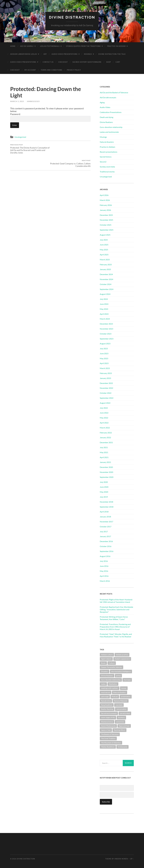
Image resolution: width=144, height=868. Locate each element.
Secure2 (103, 162)
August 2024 (105, 294)
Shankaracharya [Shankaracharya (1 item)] (107, 722)
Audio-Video (105, 107)
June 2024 (104, 304)
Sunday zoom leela (107, 167)
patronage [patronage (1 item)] (105, 696)
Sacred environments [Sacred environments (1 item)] (109, 713)
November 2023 (106, 329)
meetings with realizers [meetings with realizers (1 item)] (110, 688)
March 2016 (105, 581)
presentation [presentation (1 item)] (126, 696)
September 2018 (107, 507)
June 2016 (104, 566)
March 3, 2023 (17, 101)
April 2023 (104, 363)
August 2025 (105, 235)
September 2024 (107, 289)
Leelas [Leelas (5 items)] (103, 684)
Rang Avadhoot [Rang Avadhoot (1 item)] (107, 705)
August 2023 (105, 343)
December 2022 (106, 383)
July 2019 (104, 497)
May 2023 (104, 358)
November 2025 (106, 220)
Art (45, 54)
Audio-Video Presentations (65, 54)
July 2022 (104, 408)
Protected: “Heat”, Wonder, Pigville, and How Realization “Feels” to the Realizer (116, 635)
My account (30, 70)
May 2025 (104, 249)
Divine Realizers (106, 122)
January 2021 (105, 462)
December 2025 (106, 215)
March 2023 (105, 368)
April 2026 (104, 195)
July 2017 (104, 531)
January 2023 (105, 378)
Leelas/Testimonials (50, 46)
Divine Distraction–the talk (112, 54)
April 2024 (104, 314)
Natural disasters (107, 142)
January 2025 (105, 269)
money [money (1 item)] (124, 688)
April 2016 (104, 576)
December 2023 (106, 324)
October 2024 (106, 284)
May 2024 (104, 309)
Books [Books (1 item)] (103, 663)
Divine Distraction (72, 17)
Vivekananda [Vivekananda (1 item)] (122, 747)
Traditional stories (107, 171)
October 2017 (106, 526)
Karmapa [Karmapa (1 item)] (127, 680)
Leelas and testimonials (109, 132)
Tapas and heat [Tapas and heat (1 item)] (124, 726)
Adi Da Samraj (27, 46)
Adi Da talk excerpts (108, 97)
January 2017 (105, 536)
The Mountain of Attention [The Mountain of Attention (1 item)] (111, 743)
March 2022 (105, 427)
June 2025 (104, 245)
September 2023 (107, 339)
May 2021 (104, 452)
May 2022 (104, 418)
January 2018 (105, 516)
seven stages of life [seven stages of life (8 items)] (108, 717)
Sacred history (106, 157)
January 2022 (105, 437)
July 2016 (104, 561)
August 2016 (105, 556)
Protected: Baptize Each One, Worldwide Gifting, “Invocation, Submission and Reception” (116, 609)
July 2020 (104, 482)
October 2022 (106, 393)
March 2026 (105, 200)
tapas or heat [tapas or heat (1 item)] (106, 730)
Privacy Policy (74, 70)
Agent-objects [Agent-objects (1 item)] (106, 659)
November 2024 (106, 279)
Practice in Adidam (116, 46)
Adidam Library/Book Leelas (24, 54)
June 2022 (104, 413)
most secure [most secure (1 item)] (106, 692)
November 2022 (106, 388)
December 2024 (106, 274)
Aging (102, 102)
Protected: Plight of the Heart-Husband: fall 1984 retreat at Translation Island (116, 601)
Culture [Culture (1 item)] (112, 663)
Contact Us (48, 62)
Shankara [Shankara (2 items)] (121, 717)
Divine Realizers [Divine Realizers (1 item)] (107, 675)
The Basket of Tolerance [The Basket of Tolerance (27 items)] (110, 734)
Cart (118, 62)
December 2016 (106, 541)
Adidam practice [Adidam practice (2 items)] (122, 655)
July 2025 (104, 240)
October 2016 (106, 546)
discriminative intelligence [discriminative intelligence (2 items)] (121, 671)
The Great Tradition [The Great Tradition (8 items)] (108, 738)
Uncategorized (20, 137)
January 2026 (105, 210)
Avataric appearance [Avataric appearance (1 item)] (122, 659)
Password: (50, 117)
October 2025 (106, 225)
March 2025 (105, 259)
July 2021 (104, 447)
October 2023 (106, 334)
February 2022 (106, 432)
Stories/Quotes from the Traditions (83, 46)
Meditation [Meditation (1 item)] (113, 684)
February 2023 (106, 373)
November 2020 (106, 472)
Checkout (63, 62)
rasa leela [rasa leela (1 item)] (119, 705)
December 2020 (106, 467)
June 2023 (104, 353)
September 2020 (107, 477)
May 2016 (104, 571)
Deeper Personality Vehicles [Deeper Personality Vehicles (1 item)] (112, 667)
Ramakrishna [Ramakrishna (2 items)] (106, 701)
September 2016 (107, 551)
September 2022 (107, 398)
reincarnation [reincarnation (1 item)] (121, 709)
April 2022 (104, 423)
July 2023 (104, 348)
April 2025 (104, 254)
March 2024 (105, 319)
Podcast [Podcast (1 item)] (115, 696)
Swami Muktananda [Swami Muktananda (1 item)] (108, 726)
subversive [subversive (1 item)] (120, 722)
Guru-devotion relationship (111, 127)
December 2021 (106, 442)
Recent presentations (109, 152)
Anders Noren (121, 859)
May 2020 (104, 492)
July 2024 (104, 299)
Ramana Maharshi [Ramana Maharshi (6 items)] (121, 701)
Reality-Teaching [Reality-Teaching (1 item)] (107, 709)
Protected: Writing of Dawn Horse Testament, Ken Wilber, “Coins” (114, 618)
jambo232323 (33, 101)
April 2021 (104, 457)
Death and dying (107, 117)
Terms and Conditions (51, 70)
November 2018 (106, 502)
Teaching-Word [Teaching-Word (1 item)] (119, 730)
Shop (109, 62)
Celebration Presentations (111, 112)
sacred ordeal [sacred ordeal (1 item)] (125, 713)
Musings (88, 54)
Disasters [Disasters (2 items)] (105, 671)
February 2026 (106, 205)
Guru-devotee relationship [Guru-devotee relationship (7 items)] (111, 680)
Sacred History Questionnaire (87, 62)
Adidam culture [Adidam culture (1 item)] (107, 655)
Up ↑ (132, 859)
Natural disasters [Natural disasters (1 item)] (120, 692)
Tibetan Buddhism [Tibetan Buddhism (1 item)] (108, 747)
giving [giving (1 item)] (118, 675)
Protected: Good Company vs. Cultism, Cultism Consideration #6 (71, 148)
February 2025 (106, 264)
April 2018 (104, 512)
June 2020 (104, 487)
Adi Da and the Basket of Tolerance (114, 92)
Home (13, 46)
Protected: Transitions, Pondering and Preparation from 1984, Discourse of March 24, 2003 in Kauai (115, 627)
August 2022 (105, 403)
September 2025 (107, 230)
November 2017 (106, 521)
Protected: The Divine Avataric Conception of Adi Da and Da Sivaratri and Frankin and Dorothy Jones (30, 149)
